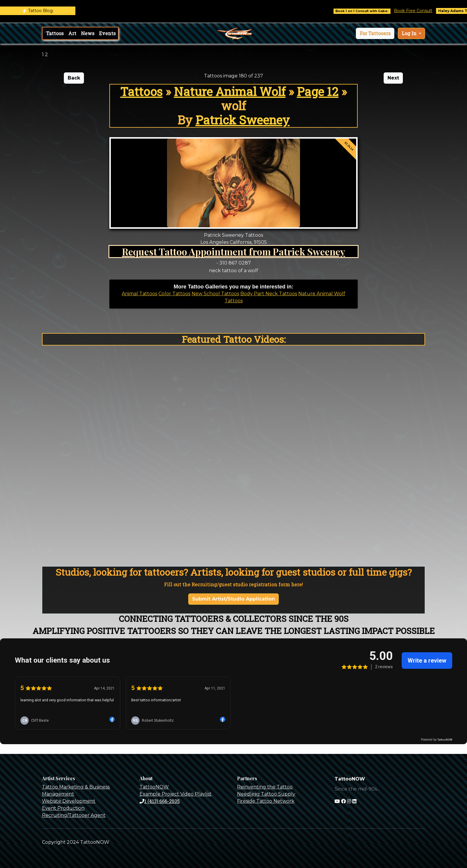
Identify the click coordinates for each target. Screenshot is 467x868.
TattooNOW (154, 787)
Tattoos (55, 33)
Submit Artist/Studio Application (234, 599)
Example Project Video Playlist (176, 794)
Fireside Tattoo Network (266, 801)
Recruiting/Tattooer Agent (74, 815)
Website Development (69, 801)
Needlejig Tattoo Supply (266, 794)
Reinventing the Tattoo (265, 787)
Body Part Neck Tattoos (269, 294)
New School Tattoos (215, 294)
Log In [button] (410, 33)
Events (107, 33)
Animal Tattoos (140, 294)
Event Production (63, 808)
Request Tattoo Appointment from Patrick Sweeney (234, 251)
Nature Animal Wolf (230, 91)
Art (72, 33)
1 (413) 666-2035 (160, 801)
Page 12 (318, 91)
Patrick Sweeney (243, 120)
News (88, 33)
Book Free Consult (419, 11)
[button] (375, 33)
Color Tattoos (174, 294)
